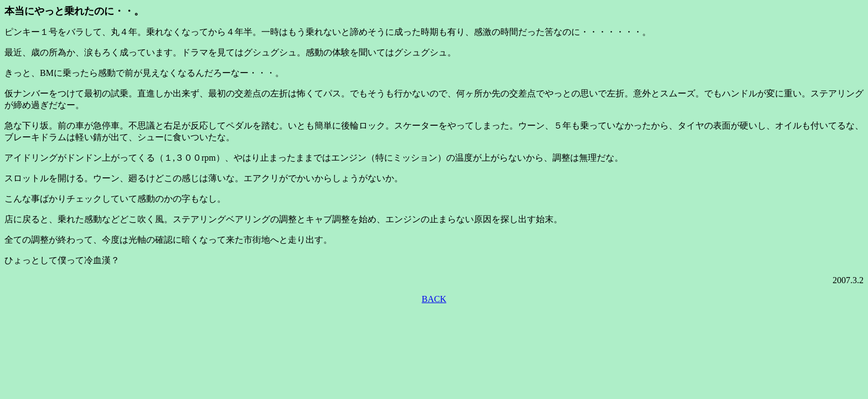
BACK (434, 299)
